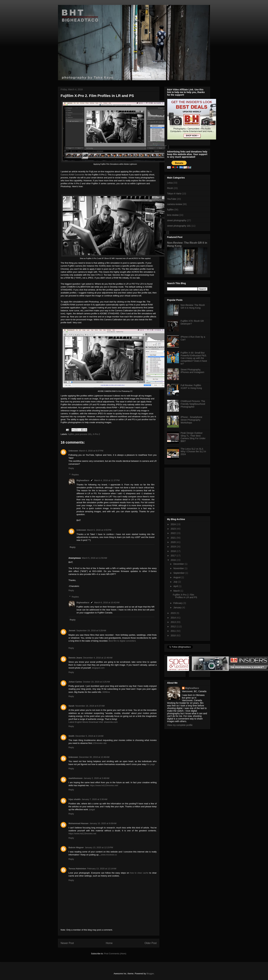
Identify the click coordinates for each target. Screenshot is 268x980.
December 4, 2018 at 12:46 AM (98, 658)
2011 (174, 631)
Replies (75, 474)
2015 (174, 613)
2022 (174, 533)
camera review (175, 204)
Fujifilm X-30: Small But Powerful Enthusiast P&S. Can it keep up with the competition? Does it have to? (194, 358)
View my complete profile (180, 725)
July (176, 582)
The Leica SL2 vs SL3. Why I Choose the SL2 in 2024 (193, 452)
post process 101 (83, 434)
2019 (174, 547)
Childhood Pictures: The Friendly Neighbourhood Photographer (193, 404)
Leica (170, 183)
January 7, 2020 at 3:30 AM (94, 799)
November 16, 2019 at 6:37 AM (90, 706)
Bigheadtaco (83, 480)
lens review (173, 215)
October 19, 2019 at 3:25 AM (96, 682)
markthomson (76, 778)
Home (109, 943)
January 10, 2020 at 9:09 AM (103, 823)
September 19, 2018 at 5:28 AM (91, 630)
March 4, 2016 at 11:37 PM (107, 480)
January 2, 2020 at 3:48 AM (96, 778)
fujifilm (71, 434)
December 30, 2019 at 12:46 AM (94, 757)
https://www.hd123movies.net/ (104, 785)
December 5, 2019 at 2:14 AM (89, 736)
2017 (174, 556)
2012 (174, 626)
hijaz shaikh (75, 799)
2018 (174, 551)
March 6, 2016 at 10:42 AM (107, 602)
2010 (174, 635)
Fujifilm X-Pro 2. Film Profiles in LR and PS (185, 596)
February (178, 603)
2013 (174, 622)
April (176, 586)
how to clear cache (139, 873)
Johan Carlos (75, 682)
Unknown (73, 451)
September (179, 573)
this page (151, 764)
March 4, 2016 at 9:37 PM (91, 451)
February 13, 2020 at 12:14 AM (102, 869)
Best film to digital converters (122, 641)
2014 (174, 618)
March (177, 591)
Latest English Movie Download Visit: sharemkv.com (93, 722)
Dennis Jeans (75, 658)
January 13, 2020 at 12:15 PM (99, 847)
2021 (174, 538)
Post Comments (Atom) (115, 954)
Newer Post (67, 943)
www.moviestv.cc (109, 855)
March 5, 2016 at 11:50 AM (94, 558)
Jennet (72, 630)
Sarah (71, 706)
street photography (177, 220)
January (178, 607)
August (177, 577)
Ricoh (170, 188)
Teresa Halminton (77, 869)
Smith (71, 736)
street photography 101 (179, 226)
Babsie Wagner (76, 847)
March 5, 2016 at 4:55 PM (99, 530)
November (179, 568)
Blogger (150, 974)
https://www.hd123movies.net (82, 834)
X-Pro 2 (96, 434)
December (179, 564)
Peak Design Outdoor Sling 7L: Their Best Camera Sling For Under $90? (193, 437)
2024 (174, 524)
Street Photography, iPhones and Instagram (192, 371)
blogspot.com (98, 668)
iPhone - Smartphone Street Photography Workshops (191, 420)
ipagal (92, 809)
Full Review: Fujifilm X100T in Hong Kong (191, 387)
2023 (174, 529)
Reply (71, 468)
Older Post (151, 943)
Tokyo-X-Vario (174, 194)
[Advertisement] (188, 489)
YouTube (172, 199)
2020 (174, 542)
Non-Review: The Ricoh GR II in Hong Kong (193, 306)
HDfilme (106, 692)
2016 (174, 560)
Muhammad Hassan (78, 823)
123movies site (100, 743)
